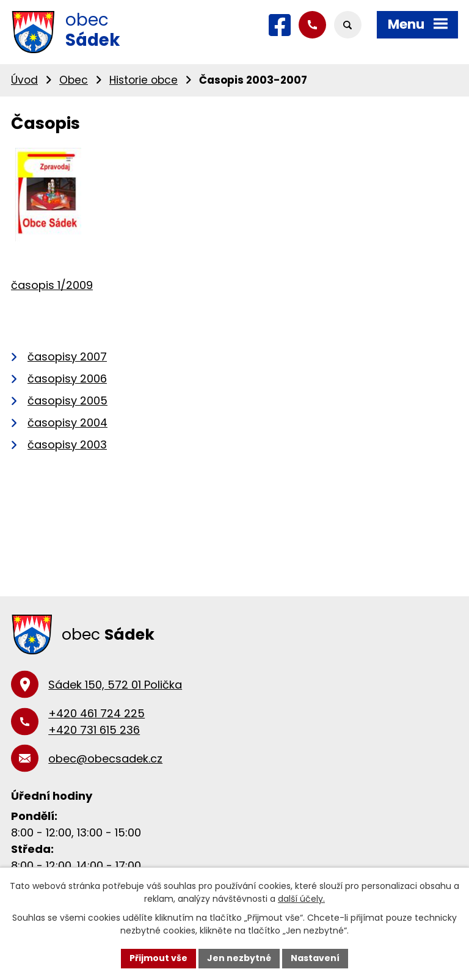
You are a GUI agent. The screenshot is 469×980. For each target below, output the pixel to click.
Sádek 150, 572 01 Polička (115, 685)
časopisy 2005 (67, 400)
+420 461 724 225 (96, 713)
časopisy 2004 (67, 422)
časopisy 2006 (67, 378)
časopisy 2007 (67, 357)
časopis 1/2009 (52, 285)
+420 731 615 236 (94, 730)
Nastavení (315, 958)
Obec (74, 80)
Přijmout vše (158, 958)
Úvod (24, 80)
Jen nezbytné (239, 958)
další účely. (301, 899)
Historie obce (144, 80)
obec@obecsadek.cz (105, 759)
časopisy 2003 (67, 444)
